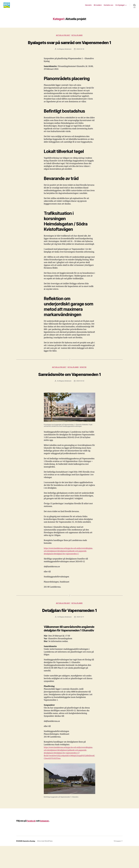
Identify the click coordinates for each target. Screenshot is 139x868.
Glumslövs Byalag (29, 863)
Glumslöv (88, 6)
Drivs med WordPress (46, 863)
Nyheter (84, 377)
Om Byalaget (120, 6)
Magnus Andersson (65, 59)
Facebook (32, 843)
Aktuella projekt (63, 38)
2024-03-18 (80, 59)
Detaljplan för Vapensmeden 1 (69, 629)
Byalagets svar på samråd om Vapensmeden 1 (69, 48)
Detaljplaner (78, 38)
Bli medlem (98, 6)
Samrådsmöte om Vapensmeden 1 (69, 387)
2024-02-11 (80, 636)
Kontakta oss (108, 6)
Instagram (46, 843)
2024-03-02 (80, 397)
